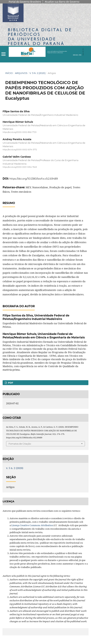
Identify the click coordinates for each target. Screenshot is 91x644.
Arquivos (21, 73)
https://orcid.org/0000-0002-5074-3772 (20, 150)
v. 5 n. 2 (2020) (37, 73)
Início (9, 73)
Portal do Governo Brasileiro (25, 2)
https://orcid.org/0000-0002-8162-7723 (20, 132)
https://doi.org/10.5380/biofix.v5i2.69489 (34, 179)
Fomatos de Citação (20, 444)
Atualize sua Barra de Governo (62, 2)
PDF (10, 383)
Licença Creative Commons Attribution (32, 525)
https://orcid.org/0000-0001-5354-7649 (20, 167)
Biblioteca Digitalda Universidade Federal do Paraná (40, 37)
